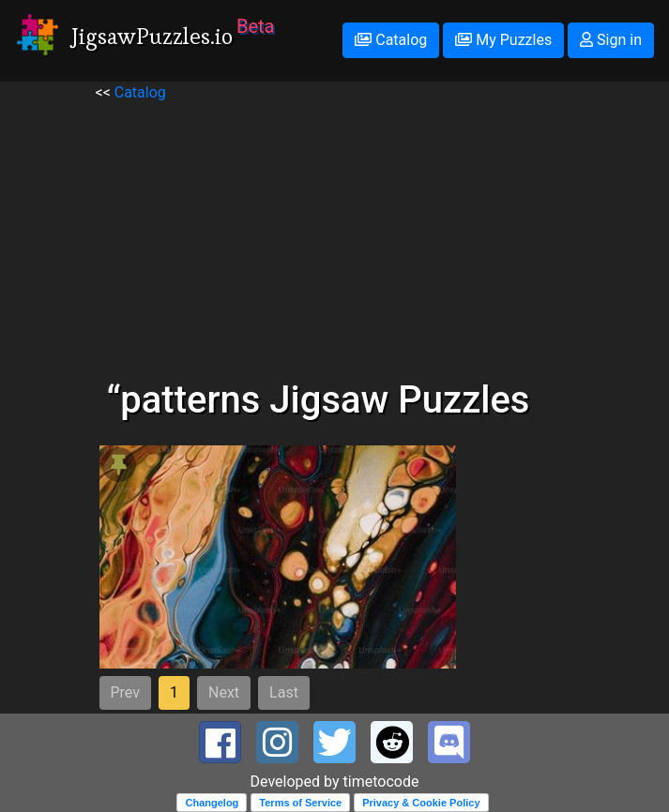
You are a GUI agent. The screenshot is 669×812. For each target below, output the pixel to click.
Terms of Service (300, 803)
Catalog (391, 40)
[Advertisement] (335, 235)
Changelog (212, 803)
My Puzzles (503, 40)
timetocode (381, 782)
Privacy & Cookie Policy (421, 803)
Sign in (611, 40)
